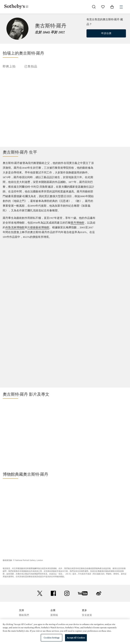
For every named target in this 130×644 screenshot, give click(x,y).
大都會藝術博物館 (38, 227)
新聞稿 (54, 615)
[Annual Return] (65, 281)
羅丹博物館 (77, 223)
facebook (53, 593)
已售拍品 (31, 66)
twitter (40, 593)
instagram (67, 593)
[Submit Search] (94, 7)
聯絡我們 (24, 615)
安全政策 (87, 615)
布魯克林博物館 (15, 227)
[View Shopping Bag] (112, 7)
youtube (83, 593)
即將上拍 (9, 66)
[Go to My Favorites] (103, 7)
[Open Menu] (121, 7)
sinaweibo (99, 593)
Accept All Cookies (76, 638)
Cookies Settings (52, 638)
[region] (65, 632)
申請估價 (106, 33)
